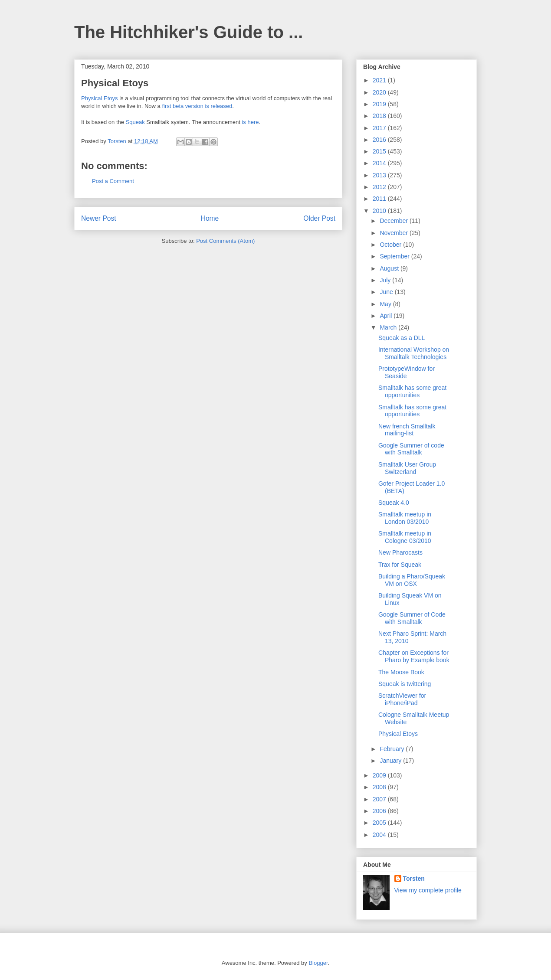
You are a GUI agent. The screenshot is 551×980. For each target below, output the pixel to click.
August (390, 268)
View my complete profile (428, 890)
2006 (380, 811)
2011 (380, 199)
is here (250, 122)
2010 (380, 211)
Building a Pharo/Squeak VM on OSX (412, 580)
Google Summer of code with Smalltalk (411, 449)
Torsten (414, 879)
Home (210, 218)
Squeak (135, 122)
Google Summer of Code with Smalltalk (412, 618)
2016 (380, 140)
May (386, 304)
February (393, 749)
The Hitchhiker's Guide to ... (189, 32)
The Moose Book (401, 672)
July (386, 280)
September (395, 256)
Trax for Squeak (400, 565)
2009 (380, 775)
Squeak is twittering (405, 684)
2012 (380, 187)
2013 (380, 175)
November (394, 233)
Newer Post (99, 218)
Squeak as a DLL (402, 338)
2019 (380, 104)
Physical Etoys (100, 98)
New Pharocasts (400, 552)
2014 (380, 163)
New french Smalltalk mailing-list (407, 430)
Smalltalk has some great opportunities (412, 391)
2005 (380, 823)
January (391, 761)
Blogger (318, 963)
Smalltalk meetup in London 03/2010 (405, 518)
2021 (380, 80)
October (391, 245)
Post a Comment (113, 181)
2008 (380, 787)
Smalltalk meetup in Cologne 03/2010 (405, 537)
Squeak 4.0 (394, 503)
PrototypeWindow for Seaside (407, 372)
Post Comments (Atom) (225, 241)
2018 (380, 116)
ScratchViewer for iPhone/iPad (402, 699)
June (387, 292)
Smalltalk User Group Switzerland (407, 468)
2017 (380, 128)
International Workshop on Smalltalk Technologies (414, 353)
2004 (380, 835)
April (387, 316)
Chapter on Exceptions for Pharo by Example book (414, 656)
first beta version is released (197, 106)
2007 (380, 799)
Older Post (319, 218)
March (389, 327)
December (394, 221)
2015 (380, 151)
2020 (380, 92)
